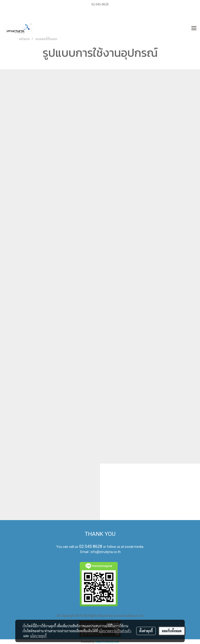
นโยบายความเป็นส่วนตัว (115, 631)
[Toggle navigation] (194, 29)
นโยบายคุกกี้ (38, 636)
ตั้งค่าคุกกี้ (146, 631)
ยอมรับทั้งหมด (172, 631)
